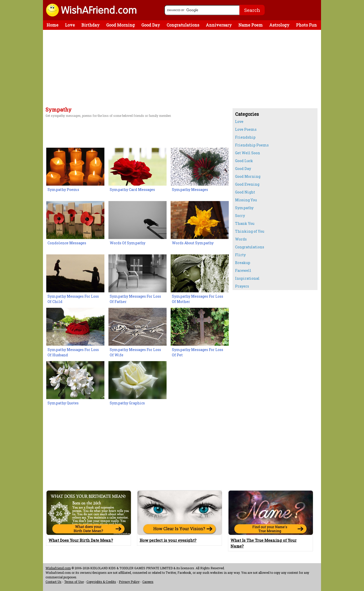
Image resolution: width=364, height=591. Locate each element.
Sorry (240, 216)
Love (70, 25)
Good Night (245, 192)
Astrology (279, 25)
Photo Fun (306, 25)
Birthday (90, 25)
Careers (148, 582)
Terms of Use (74, 582)
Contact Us (53, 582)
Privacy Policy (129, 582)
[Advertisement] (136, 69)
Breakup (243, 263)
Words (241, 239)
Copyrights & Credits (101, 582)
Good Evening (247, 184)
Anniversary (219, 25)
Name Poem (251, 25)
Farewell (243, 270)
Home (52, 25)
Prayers (242, 286)
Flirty (240, 255)
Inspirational (247, 278)
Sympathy (244, 208)
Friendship (245, 137)
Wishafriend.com (58, 568)
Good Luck (244, 161)
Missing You (246, 200)
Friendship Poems (252, 145)
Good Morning (120, 25)
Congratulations (183, 25)
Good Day (151, 25)
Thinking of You (250, 231)
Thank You (245, 223)
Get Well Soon (248, 153)
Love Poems (246, 129)
